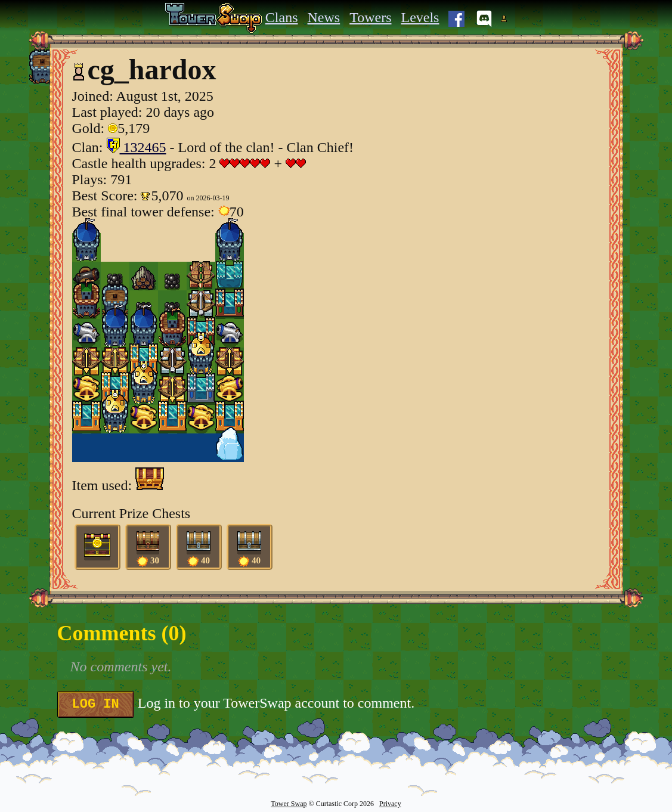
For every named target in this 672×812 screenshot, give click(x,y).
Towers (370, 17)
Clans (282, 17)
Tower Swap (289, 804)
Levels (420, 17)
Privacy (390, 804)
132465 (137, 147)
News (324, 17)
